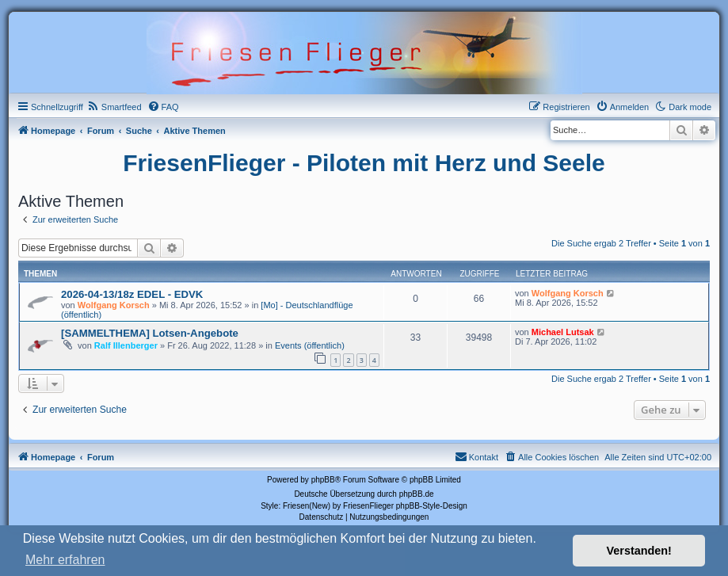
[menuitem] (114, 107)
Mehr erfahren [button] (65, 560)
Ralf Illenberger (126, 345)
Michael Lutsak (563, 332)
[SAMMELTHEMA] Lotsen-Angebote (150, 333)
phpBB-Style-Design (432, 506)
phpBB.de (417, 494)
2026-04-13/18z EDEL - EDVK (132, 294)
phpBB (323, 480)
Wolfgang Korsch (114, 305)
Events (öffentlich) (310, 345)
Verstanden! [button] (639, 551)
